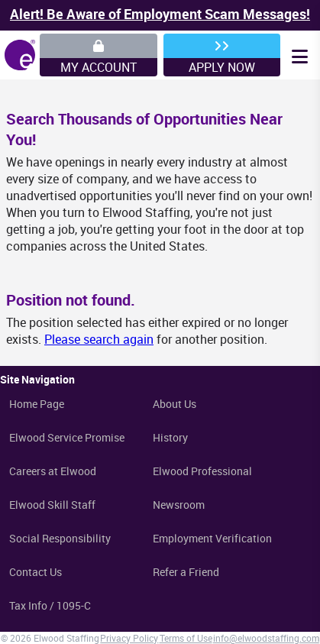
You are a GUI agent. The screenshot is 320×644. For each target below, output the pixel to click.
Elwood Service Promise (67, 437)
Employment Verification (212, 538)
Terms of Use (186, 638)
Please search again (99, 339)
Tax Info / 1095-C (50, 605)
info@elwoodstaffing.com (266, 638)
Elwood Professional (202, 471)
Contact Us (36, 572)
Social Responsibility (60, 538)
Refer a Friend (186, 572)
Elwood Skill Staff (52, 505)
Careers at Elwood (53, 471)
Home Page (37, 404)
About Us (175, 404)
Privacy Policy (129, 638)
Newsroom (179, 505)
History (170, 437)
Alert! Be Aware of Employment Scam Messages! (160, 14)
